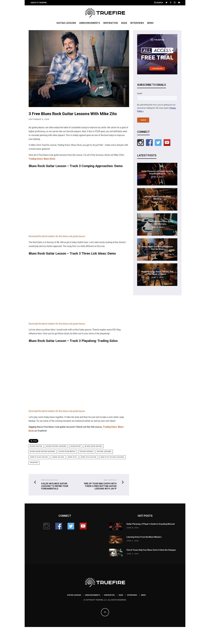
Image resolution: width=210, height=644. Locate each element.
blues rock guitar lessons (43, 452)
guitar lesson (86, 452)
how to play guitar (39, 457)
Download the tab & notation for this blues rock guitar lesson (57, 236)
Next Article (110, 480)
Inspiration (111, 23)
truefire (34, 462)
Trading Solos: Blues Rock (42, 159)
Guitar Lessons (66, 23)
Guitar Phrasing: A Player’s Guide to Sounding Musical (151, 524)
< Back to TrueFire (38, 3)
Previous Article (50, 480)
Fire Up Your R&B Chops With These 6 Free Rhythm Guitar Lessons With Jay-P (100, 486)
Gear (124, 23)
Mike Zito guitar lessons (112, 457)
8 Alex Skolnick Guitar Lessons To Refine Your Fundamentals (55, 486)
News (150, 23)
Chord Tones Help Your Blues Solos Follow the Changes (151, 550)
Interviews (137, 23)
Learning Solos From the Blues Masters (144, 537)
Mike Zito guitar (89, 457)
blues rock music (67, 452)
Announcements (90, 23)
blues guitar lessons (56, 446)
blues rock (76, 446)
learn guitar (58, 457)
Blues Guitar (36, 446)
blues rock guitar (93, 446)
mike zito (73, 457)
